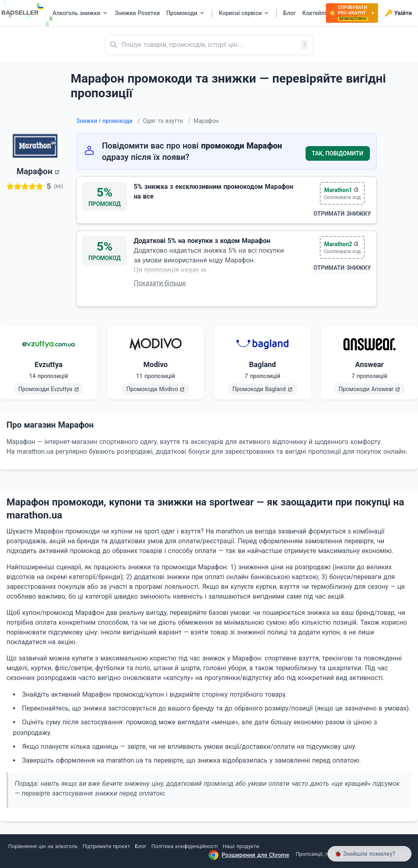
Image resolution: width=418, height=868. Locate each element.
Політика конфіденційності (185, 846)
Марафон (35, 171)
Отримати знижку (342, 214)
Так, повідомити (338, 153)
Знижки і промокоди (108, 121)
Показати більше (160, 283)
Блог (141, 846)
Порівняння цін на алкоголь (43, 846)
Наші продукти (241, 846)
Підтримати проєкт (106, 846)
